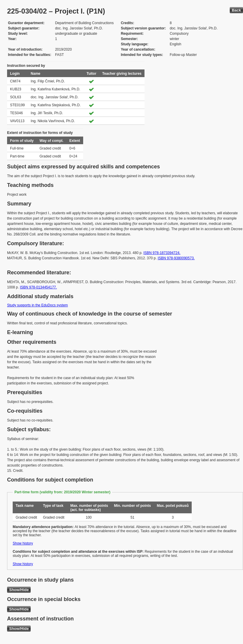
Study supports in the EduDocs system (37, 305)
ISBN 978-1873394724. (162, 253)
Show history (23, 543)
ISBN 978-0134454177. (38, 287)
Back (236, 10)
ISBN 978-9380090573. (176, 258)
